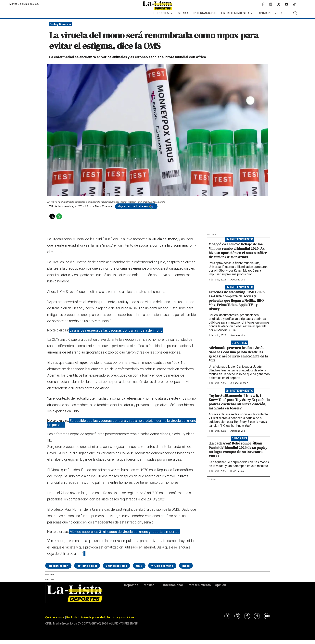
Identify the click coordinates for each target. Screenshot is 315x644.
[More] (172, 13)
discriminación (58, 566)
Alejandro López (239, 383)
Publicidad (73, 617)
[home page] (157, 5)
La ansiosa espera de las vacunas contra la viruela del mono (116, 330)
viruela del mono (162, 566)
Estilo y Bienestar (61, 24)
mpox (186, 566)
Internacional (205, 13)
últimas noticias (116, 566)
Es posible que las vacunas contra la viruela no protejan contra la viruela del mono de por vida (122, 423)
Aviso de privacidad (93, 617)
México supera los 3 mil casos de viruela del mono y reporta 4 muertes (125, 532)
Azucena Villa (238, 280)
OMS (139, 566)
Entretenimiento (235, 13)
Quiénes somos (55, 617)
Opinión (264, 13)
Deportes (161, 13)
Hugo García (237, 471)
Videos (280, 13)
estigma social (87, 566)
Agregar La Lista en (136, 206)
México (184, 13)
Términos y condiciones (121, 617)
